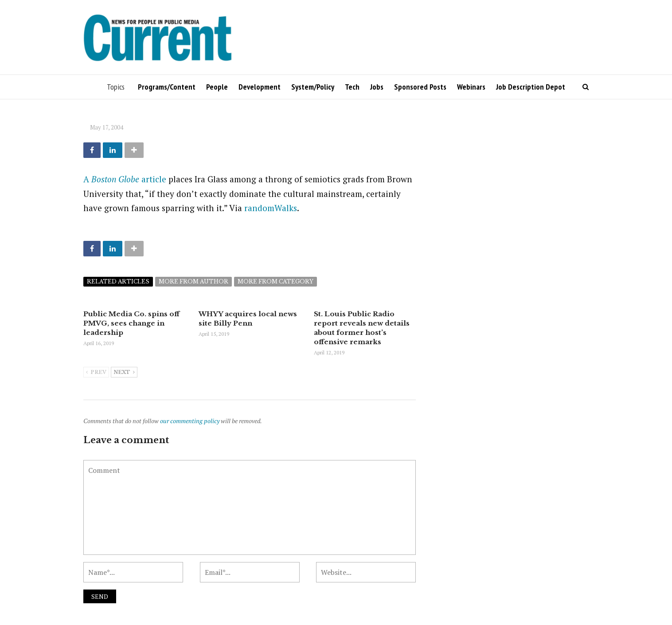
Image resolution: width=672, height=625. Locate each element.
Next (124, 373)
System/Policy (313, 87)
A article (125, 179)
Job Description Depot (531, 87)
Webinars (471, 87)
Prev (96, 373)
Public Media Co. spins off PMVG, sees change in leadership (131, 323)
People (217, 87)
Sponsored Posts (420, 87)
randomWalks (271, 208)
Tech (352, 87)
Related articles (118, 281)
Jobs (377, 87)
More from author (193, 281)
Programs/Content (167, 87)
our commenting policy (190, 421)
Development (260, 87)
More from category (275, 281)
